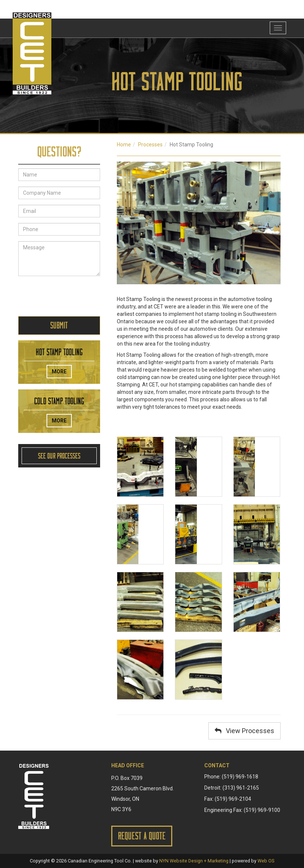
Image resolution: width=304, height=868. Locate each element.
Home (124, 145)
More (59, 372)
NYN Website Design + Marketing (194, 861)
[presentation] (75, 296)
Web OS (266, 861)
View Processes (244, 731)
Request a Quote (142, 836)
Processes (150, 145)
